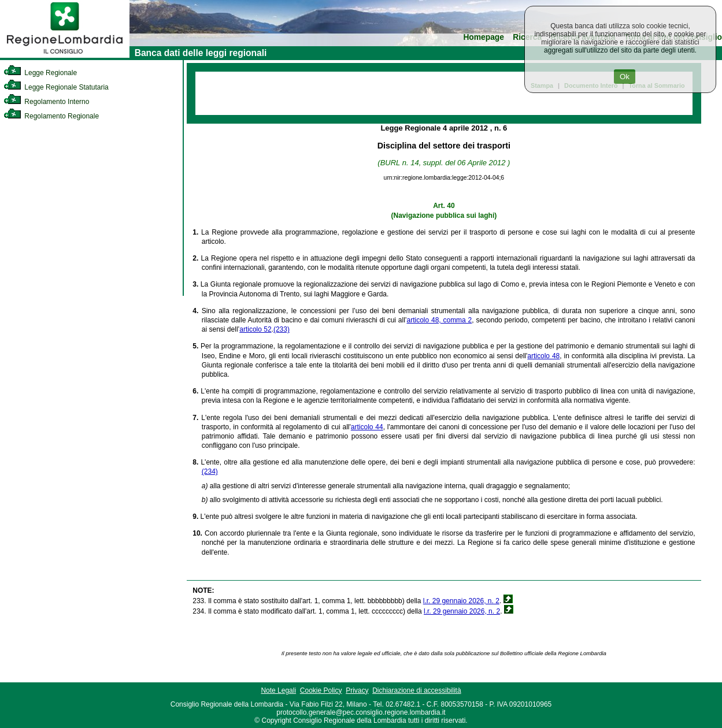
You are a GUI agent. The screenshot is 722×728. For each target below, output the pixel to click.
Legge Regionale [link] (40, 73)
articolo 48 (543, 356)
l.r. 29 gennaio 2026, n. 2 (461, 601)
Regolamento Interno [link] (46, 102)
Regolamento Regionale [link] (51, 116)
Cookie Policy (321, 690)
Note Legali (278, 690)
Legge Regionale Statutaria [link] (56, 87)
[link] (65, 55)
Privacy (357, 690)
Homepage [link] (484, 37)
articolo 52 (255, 329)
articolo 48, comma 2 (439, 320)
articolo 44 (367, 427)
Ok (625, 77)
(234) (210, 471)
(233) (282, 329)
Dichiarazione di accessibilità (416, 690)
